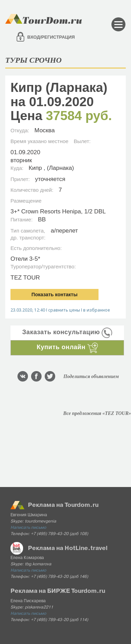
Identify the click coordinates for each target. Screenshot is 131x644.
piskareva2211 (39, 607)
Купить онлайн (67, 347)
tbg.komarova (38, 564)
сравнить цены (64, 310)
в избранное (97, 310)
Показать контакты (54, 294)
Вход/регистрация (51, 37)
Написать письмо (28, 528)
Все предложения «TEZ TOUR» (97, 413)
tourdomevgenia (41, 521)
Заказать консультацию (67, 332)
